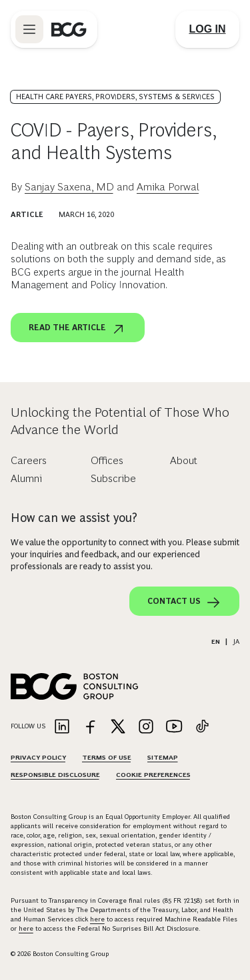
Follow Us (28, 726)
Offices (107, 460)
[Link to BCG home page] (69, 29)
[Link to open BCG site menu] (29, 29)
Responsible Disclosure (55, 775)
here (97, 919)
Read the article (78, 329)
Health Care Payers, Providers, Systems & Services (115, 97)
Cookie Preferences (153, 775)
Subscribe (113, 478)
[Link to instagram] (146, 727)
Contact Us (184, 603)
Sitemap (163, 757)
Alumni (26, 478)
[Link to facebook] (90, 727)
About (184, 460)
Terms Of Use (107, 757)
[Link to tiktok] (202, 727)
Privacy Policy (38, 757)
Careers (29, 460)
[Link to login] (207, 29)
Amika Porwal (168, 187)
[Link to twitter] (118, 727)
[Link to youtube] (174, 727)
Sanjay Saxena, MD (69, 187)
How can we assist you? (74, 518)
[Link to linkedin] (62, 727)
